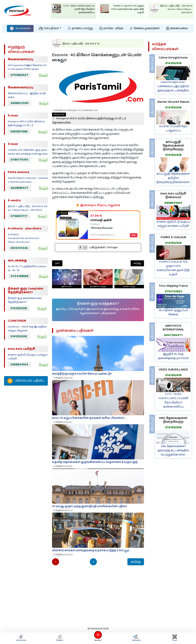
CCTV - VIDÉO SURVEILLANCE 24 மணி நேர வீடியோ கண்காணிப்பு (173, 400)
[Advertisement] (26, 447)
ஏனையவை (177, 28)
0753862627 (19, 75)
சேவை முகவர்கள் (145, 28)
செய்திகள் (49, 28)
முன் (57, 263)
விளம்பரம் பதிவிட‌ (26, 381)
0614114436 (19, 248)
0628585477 (19, 188)
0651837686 (19, 132)
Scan (175, 638)
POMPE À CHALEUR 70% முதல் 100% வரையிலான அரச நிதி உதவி (173, 268)
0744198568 (19, 276)
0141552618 (19, 308)
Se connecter (20, 28)
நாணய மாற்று (80, 28)
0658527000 (20, 103)
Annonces (21, 638)
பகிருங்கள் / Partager (98, 247)
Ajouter (98, 638)
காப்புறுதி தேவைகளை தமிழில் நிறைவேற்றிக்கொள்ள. (173, 178)
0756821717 (19, 216)
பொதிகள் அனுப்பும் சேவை (173, 312)
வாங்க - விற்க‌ (111, 28)
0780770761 (19, 160)
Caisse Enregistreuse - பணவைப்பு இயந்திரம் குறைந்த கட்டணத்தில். (173, 86)
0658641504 (19, 365)
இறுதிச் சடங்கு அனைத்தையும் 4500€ (173, 356)
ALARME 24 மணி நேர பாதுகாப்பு (173, 129)
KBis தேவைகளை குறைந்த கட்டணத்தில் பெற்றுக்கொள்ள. (173, 451)
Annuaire (136, 638)
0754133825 (173, 291)
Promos (60, 638)
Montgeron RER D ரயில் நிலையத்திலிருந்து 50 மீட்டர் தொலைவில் (89, 119)
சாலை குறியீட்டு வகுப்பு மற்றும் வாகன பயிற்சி (173, 224)
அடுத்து (137, 263)
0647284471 (173, 335)
